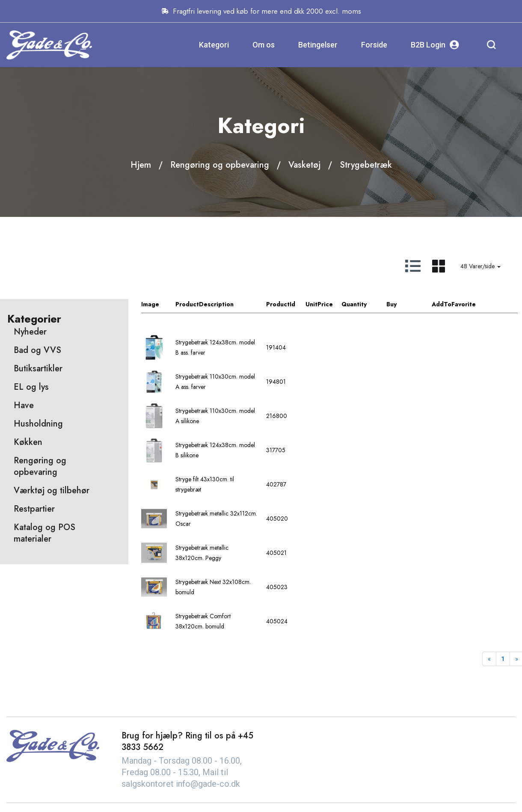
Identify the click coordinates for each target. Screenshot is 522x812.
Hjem (141, 165)
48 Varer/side (480, 266)
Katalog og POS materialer (44, 533)
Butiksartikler (38, 369)
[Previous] (489, 659)
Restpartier (34, 509)
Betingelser (318, 45)
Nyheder (30, 332)
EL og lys (31, 387)
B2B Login (435, 45)
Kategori (214, 45)
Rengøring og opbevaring (220, 165)
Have (24, 405)
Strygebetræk (366, 165)
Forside (374, 45)
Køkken (28, 442)
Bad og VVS (37, 350)
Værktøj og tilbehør (52, 490)
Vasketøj (304, 165)
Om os (264, 45)
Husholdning (38, 424)
